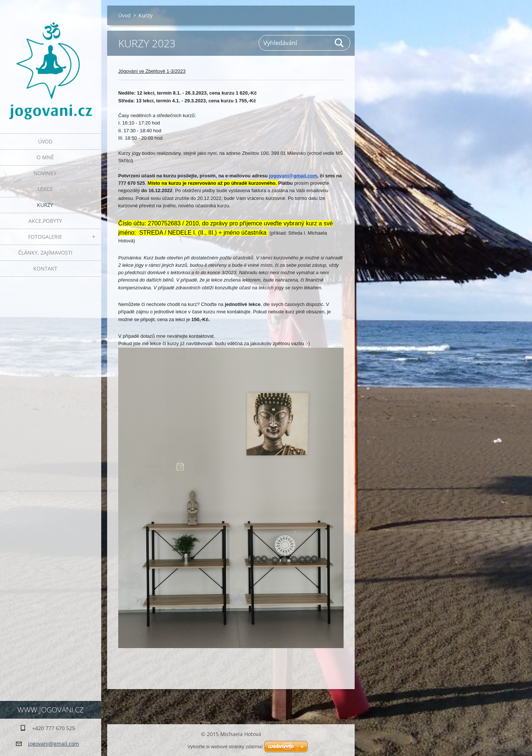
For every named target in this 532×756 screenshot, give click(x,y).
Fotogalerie (45, 237)
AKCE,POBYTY (45, 221)
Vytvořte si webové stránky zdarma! (225, 747)
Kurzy (45, 205)
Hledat (340, 43)
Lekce (45, 189)
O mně (45, 157)
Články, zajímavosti (45, 253)
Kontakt (45, 268)
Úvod (45, 141)
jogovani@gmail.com (293, 176)
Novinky (45, 173)
